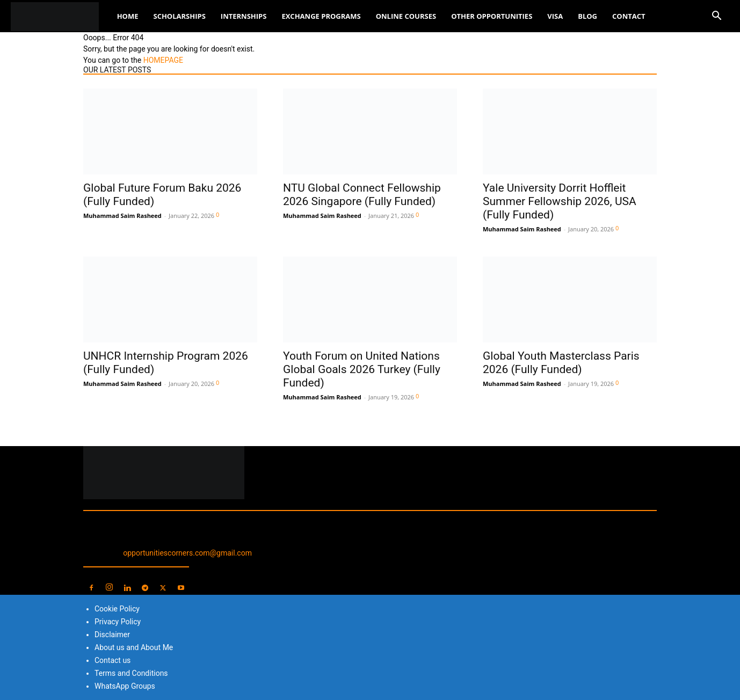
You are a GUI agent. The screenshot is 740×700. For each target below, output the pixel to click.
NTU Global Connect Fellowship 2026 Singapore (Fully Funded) (362, 195)
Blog (587, 16)
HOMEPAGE (163, 60)
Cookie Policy (117, 609)
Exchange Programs (321, 16)
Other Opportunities (492, 16)
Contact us (113, 660)
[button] (716, 17)
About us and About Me (134, 647)
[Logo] (60, 16)
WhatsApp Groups (125, 686)
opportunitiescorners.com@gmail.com (187, 553)
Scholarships (179, 16)
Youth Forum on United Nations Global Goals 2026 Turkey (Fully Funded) (362, 369)
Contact (629, 16)
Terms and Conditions (131, 673)
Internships (244, 16)
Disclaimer (112, 635)
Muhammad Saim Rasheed (122, 216)
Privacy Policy (118, 622)
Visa (555, 16)
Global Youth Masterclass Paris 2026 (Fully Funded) (561, 363)
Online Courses (406, 16)
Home (128, 16)
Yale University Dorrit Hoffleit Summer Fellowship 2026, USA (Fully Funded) (560, 201)
